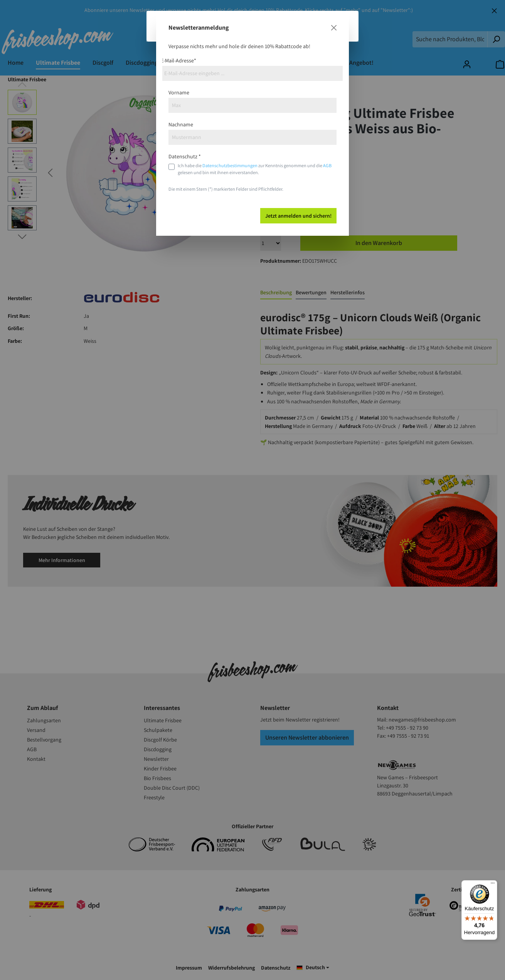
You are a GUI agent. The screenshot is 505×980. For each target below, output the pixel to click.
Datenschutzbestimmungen (230, 165)
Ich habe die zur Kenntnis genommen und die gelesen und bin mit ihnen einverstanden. (255, 169)
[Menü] (493, 885)
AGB (327, 165)
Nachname (181, 124)
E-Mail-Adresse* (178, 60)
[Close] (334, 28)
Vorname (179, 92)
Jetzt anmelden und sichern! (298, 216)
